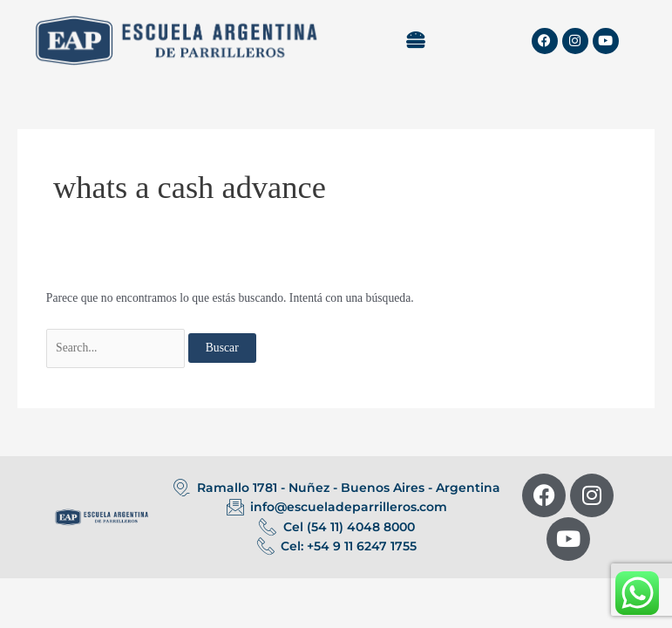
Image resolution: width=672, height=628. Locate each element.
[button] (415, 40)
